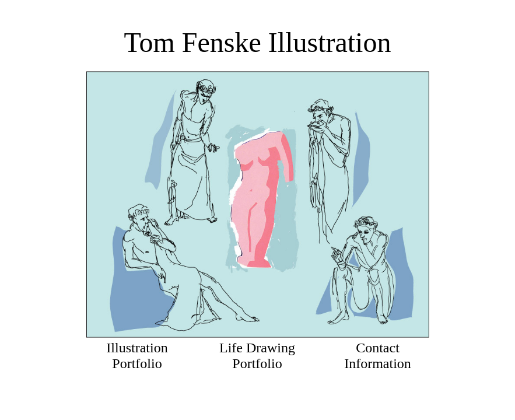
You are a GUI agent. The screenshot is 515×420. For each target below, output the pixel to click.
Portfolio (257, 363)
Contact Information (378, 356)
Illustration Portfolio (137, 356)
